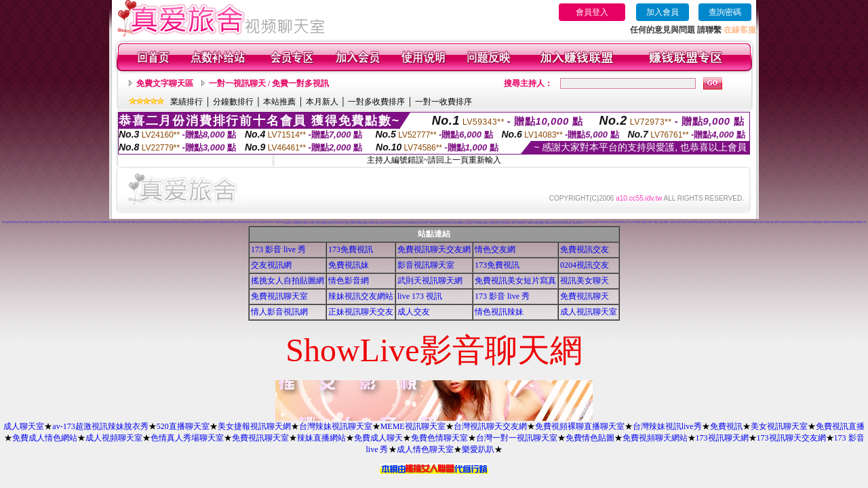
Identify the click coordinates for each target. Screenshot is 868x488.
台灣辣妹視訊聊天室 (336, 426)
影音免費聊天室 (754, 223)
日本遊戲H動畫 (697, 223)
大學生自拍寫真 (411, 221)
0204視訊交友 (163, 223)
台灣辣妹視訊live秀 (667, 426)
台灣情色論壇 (656, 223)
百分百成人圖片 (426, 223)
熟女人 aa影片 (563, 223)
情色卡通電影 (384, 223)
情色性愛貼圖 (293, 223)
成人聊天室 (24, 426)
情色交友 (42, 223)
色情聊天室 (97, 222)
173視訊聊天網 (722, 438)
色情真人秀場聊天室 (187, 438)
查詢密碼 (725, 12)
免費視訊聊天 (201, 223)
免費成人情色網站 (45, 438)
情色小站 (189, 223)
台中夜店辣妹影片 (267, 223)
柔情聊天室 (804, 223)
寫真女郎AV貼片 (353, 223)
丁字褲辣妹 (76, 223)
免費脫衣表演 (255, 223)
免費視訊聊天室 (279, 296)
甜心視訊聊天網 (91, 223)
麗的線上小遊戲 (355, 223)
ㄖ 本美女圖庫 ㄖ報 (530, 223)
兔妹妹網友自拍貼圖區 (323, 223)
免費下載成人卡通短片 (24, 223)
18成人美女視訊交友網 (579, 223)
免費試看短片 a (472, 223)
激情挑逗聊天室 (17, 223)
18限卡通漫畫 (312, 223)
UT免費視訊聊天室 (419, 223)
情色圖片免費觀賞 (703, 223)
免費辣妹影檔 (130, 223)
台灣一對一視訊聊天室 (517, 438)
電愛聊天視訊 (736, 221)
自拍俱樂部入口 (246, 223)
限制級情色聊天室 (359, 223)
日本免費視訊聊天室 (377, 223)
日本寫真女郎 (760, 223)
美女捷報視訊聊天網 (254, 426)
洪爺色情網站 (590, 221)
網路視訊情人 (451, 223)
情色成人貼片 (317, 223)
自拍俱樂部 (372, 223)
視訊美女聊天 (585, 281)
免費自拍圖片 (650, 223)
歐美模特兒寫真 (557, 223)
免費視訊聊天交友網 (434, 249)
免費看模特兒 (85, 223)
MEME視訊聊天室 (413, 426)
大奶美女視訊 (12, 223)
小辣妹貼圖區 (631, 223)
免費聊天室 (347, 223)
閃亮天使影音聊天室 (853, 223)
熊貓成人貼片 (389, 223)
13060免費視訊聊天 (366, 223)
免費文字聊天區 (165, 83)
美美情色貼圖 (585, 221)
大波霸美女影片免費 (194, 223)
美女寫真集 (125, 223)
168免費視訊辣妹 (71, 223)
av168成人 (120, 223)
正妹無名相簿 (405, 223)
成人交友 (414, 312)
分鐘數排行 (233, 102)
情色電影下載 (399, 223)
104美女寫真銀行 (143, 223)
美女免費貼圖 (394, 223)
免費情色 (95, 223)
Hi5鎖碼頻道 (749, 223)
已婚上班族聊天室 (192, 221)
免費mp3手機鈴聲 (565, 221)
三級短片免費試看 (64, 223)
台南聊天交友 (720, 223)
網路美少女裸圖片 (214, 222)
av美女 (134, 223)
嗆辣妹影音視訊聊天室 (827, 223)
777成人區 (99, 223)
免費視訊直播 (840, 426)
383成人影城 (282, 223)
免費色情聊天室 (439, 438)
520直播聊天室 (183, 426)
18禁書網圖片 (178, 222)
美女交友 (153, 223)
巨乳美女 (273, 223)
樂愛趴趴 (478, 449)
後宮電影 (800, 223)
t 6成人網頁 (715, 223)
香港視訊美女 (619, 223)
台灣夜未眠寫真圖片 (637, 223)
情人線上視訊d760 (478, 223)
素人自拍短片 (766, 223)
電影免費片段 (524, 223)
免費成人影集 (149, 223)
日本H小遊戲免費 (485, 223)
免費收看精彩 (47, 223)
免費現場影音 (58, 223)
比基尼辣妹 (185, 223)
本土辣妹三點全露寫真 (794, 223)
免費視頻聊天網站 (655, 438)
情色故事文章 (336, 223)
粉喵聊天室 (547, 223)
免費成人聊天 (378, 438)
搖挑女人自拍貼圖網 (288, 281)
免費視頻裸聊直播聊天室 (580, 426)
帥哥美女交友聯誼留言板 (493, 223)
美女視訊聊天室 (779, 426)
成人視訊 (180, 223)
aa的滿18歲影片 (105, 223)
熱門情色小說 (821, 223)
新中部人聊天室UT (645, 223)
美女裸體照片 (333, 223)
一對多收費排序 (376, 102)
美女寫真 (36, 221)
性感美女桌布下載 (261, 223)
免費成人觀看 (216, 223)
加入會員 (663, 12)
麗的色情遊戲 (513, 223)
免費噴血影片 (475, 223)
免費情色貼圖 (590, 438)
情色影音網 (349, 281)
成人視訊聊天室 (589, 312)
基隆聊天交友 (7, 223)
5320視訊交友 (116, 223)
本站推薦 (279, 102)
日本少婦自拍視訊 (614, 223)
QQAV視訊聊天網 (694, 221)
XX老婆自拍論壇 (306, 223)
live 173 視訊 (420, 296)
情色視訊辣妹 (499, 312)
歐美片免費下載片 (507, 223)
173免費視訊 (351, 249)
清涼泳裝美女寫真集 (262, 221)
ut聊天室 (309, 223)
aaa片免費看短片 (460, 223)
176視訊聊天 (431, 223)
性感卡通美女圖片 (176, 223)
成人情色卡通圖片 (625, 223)
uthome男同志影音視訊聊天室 (533, 223)
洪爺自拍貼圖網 (437, 223)
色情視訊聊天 (467, 223)
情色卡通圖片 (595, 223)
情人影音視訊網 (279, 312)
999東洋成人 (551, 223)
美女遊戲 (138, 223)
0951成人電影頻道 (835, 223)
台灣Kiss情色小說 (743, 223)
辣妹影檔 (227, 223)
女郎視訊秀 (776, 223)
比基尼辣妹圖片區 (222, 223)
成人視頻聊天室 (114, 438)
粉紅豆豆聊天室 (787, 223)
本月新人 (322, 102)
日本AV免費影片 (448, 223)
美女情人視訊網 (782, 223)
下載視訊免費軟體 (52, 223)
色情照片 (544, 222)
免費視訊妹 (349, 265)
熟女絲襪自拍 (667, 223)
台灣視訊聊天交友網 (490, 426)
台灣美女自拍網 (341, 223)
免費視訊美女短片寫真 (515, 281)
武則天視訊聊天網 (430, 281)
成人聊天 (250, 223)
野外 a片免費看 (518, 223)
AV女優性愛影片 (842, 223)
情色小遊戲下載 (737, 223)
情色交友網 (495, 249)
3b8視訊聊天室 (455, 223)
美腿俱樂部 (542, 223)
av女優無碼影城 (569, 223)
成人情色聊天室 (425, 449)
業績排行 (186, 102)
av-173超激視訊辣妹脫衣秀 (100, 426)
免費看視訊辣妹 (741, 221)
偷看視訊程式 (440, 221)
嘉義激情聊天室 (731, 223)
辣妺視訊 (574, 223)
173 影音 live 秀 (278, 249)
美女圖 (212, 223)
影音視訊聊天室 (426, 265)
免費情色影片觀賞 (673, 223)
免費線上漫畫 (443, 223)
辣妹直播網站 (321, 438)
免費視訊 (38, 223)
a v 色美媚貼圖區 (536, 223)
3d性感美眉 (158, 223)
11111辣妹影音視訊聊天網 (234, 223)
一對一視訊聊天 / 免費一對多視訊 (269, 83)
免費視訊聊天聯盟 (815, 223)
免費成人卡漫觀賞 (691, 223)
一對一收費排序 (443, 102)
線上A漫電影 (809, 223)
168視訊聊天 (679, 223)
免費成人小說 (725, 223)
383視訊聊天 (271, 222)
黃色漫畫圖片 (585, 223)
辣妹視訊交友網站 (361, 296)
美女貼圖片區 (277, 223)
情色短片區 (110, 223)
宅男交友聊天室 (339, 221)
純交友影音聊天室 (330, 222)
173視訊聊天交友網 (791, 438)
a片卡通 (81, 223)
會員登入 (592, 12)
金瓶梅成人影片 (331, 223)
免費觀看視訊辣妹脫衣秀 (411, 223)
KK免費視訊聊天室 (299, 223)
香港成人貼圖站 (771, 223)
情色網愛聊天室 (662, 223)
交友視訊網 (271, 265)
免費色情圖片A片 (861, 223)
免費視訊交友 (585, 249)
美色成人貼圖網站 (684, 223)
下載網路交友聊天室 (207, 223)
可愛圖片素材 (94, 221)
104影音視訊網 (601, 223)
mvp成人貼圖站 (607, 223)
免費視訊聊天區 (710, 223)
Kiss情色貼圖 (847, 223)
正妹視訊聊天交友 (361, 312)
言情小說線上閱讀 (500, 223)
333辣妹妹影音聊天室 (33, 223)
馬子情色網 (571, 222)
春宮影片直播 (391, 223)
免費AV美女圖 (590, 223)
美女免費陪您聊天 (169, 223)
